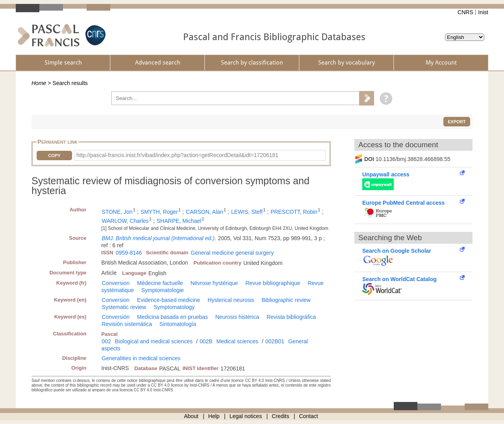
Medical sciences (238, 341)
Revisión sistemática (127, 324)
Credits (280, 416)
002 (106, 341)
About (191, 416)
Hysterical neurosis (231, 300)
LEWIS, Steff (247, 212)
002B (206, 341)
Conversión (116, 317)
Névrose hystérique (214, 283)
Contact (309, 416)
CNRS (465, 12)
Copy (54, 156)
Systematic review (124, 307)
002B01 (275, 341)
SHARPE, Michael (179, 221)
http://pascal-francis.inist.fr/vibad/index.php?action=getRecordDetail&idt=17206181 (177, 155)
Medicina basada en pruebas (172, 317)
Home (39, 83)
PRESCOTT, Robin (294, 212)
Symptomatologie (163, 290)
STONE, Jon (117, 212)
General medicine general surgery (232, 253)
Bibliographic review (286, 300)
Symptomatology (174, 307)
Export (457, 122)
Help (214, 416)
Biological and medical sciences (154, 341)
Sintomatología (178, 324)
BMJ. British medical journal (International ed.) (158, 238)
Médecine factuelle (160, 283)
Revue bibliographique (273, 283)
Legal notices (246, 416)
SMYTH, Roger (159, 212)
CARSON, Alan (205, 212)
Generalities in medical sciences (141, 358)
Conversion (116, 283)
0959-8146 (129, 253)
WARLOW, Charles (125, 221)
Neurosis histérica (237, 317)
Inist (483, 12)
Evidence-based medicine (169, 300)
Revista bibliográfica (291, 317)
